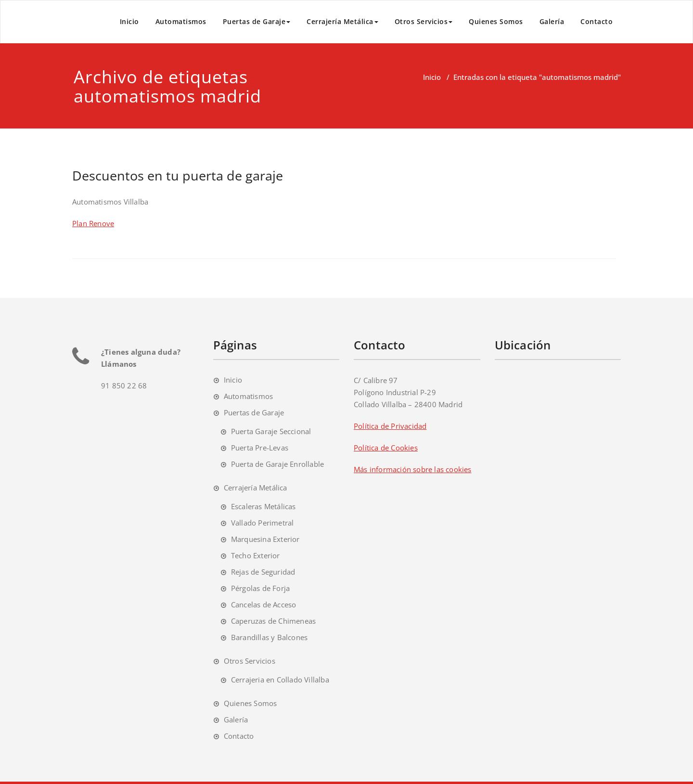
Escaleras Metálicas (263, 506)
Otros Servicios (424, 21)
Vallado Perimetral (263, 523)
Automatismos (181, 21)
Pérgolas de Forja (260, 588)
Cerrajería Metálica (342, 21)
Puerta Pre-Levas (260, 448)
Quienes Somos (496, 21)
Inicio (129, 21)
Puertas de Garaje (257, 21)
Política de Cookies (386, 448)
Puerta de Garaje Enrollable (277, 464)
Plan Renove (93, 223)
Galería (552, 21)
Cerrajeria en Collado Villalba (280, 680)
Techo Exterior (256, 555)
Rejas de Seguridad (263, 572)
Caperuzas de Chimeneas (273, 621)
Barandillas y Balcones (269, 637)
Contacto (597, 21)
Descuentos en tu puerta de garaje (178, 175)
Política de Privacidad (390, 426)
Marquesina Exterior (265, 539)
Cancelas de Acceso (264, 604)
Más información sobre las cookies (413, 469)
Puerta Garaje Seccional (271, 431)
